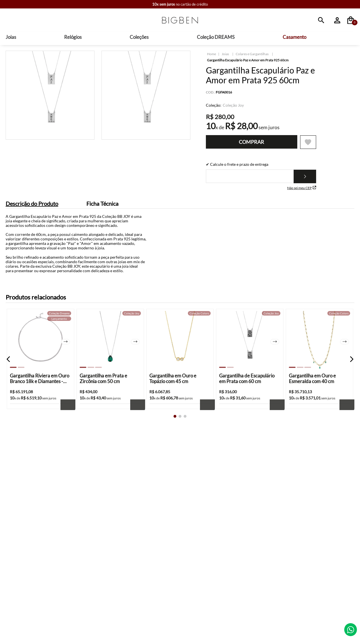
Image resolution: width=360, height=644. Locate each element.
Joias (225, 56)
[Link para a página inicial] (211, 56)
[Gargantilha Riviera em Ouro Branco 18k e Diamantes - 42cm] (40, 369)
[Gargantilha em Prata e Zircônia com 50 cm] (110, 369)
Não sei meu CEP (302, 191)
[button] (8, 369)
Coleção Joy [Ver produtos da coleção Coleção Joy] (233, 108)
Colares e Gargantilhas (252, 56)
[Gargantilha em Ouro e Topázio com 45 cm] (180, 369)
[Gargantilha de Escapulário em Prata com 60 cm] (250, 369)
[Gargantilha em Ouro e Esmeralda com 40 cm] (319, 369)
